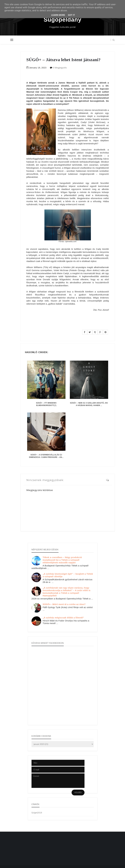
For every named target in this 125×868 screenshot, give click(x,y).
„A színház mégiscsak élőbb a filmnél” (63, 618)
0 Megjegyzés (60, 68)
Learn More (58, 15)
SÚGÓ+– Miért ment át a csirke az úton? (64, 604)
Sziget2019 (37, 813)
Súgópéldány (63, 20)
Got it (71, 15)
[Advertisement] (22, 851)
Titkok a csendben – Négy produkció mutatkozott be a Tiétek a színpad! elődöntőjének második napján (62, 560)
